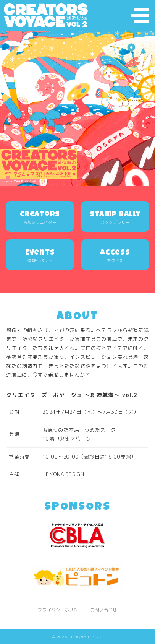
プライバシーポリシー (60, 610)
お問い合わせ (104, 610)
